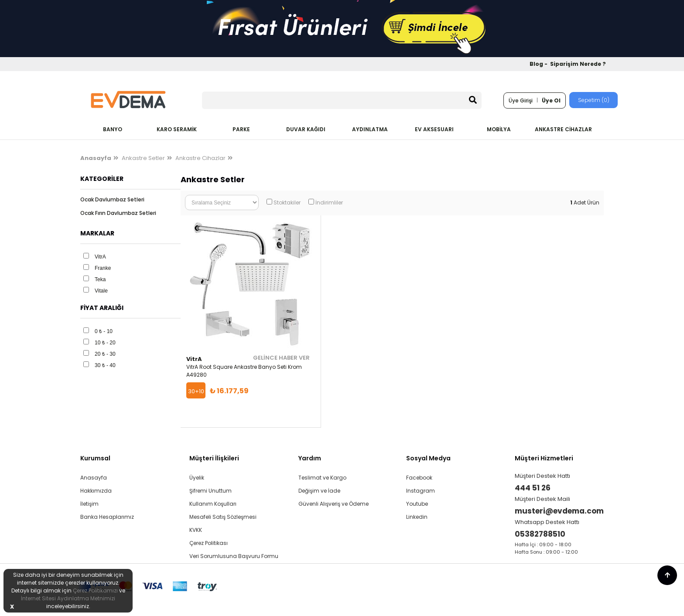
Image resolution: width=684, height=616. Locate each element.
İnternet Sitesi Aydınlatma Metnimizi (68, 598)
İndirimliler (329, 202)
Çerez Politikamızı (95, 590)
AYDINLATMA (370, 129)
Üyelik (197, 478)
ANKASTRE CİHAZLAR (563, 129)
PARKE (241, 129)
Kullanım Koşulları (213, 504)
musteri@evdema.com (559, 511)
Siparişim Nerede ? (578, 64)
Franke (103, 268)
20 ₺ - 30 (105, 354)
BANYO (113, 129)
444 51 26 (533, 488)
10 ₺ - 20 (105, 343)
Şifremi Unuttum (210, 491)
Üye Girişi (521, 100)
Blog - (539, 64)
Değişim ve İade (319, 491)
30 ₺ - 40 (105, 365)
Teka (100, 279)
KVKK (196, 530)
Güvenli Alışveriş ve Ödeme (333, 504)
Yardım (310, 458)
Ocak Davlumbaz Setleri (112, 199)
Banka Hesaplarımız (107, 517)
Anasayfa (94, 478)
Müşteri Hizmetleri (544, 458)
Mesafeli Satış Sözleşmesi (223, 517)
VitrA (100, 257)
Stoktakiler (287, 202)
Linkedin (417, 517)
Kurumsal (95, 458)
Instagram (421, 491)
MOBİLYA (499, 129)
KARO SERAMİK (177, 129)
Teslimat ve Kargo (322, 478)
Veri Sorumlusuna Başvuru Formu (234, 556)
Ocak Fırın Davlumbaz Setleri (118, 213)
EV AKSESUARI (434, 129)
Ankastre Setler (143, 158)
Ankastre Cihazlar (200, 158)
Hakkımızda (96, 491)
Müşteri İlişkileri (214, 458)
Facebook (419, 478)
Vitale (101, 291)
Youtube (417, 504)
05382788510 (540, 534)
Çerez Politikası (209, 543)
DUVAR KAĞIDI (306, 129)
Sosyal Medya (428, 458)
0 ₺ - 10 (104, 331)
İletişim (89, 504)
